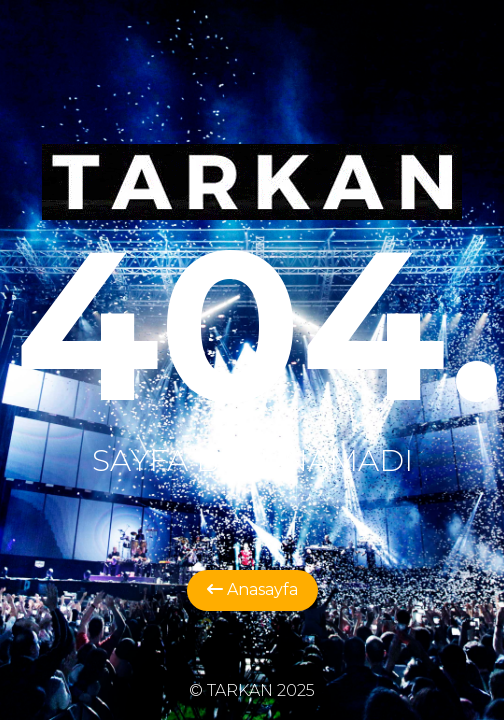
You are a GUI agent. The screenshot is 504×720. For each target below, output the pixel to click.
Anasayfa (252, 589)
